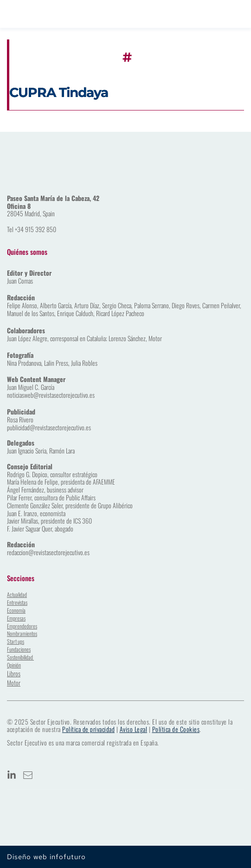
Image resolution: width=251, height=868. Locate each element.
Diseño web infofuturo (46, 857)
